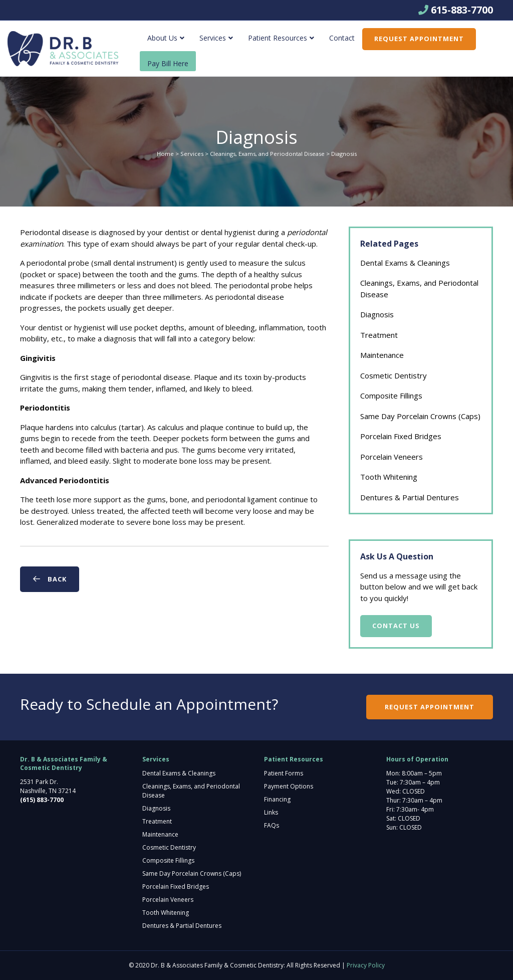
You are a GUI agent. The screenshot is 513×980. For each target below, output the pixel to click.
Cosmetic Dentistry (394, 375)
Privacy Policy (366, 965)
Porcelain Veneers (392, 457)
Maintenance (382, 355)
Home (165, 154)
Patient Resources (278, 38)
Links (271, 812)
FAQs (272, 825)
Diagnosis (377, 314)
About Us (162, 38)
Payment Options (289, 786)
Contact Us (396, 626)
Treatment (379, 335)
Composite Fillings (391, 396)
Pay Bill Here (168, 63)
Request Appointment (419, 39)
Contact (342, 38)
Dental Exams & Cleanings (405, 263)
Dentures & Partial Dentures (410, 497)
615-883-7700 (462, 10)
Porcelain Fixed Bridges (401, 436)
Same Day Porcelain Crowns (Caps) (420, 416)
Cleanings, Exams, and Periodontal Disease (267, 154)
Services (213, 38)
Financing (277, 799)
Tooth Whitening (389, 477)
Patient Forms (284, 773)
